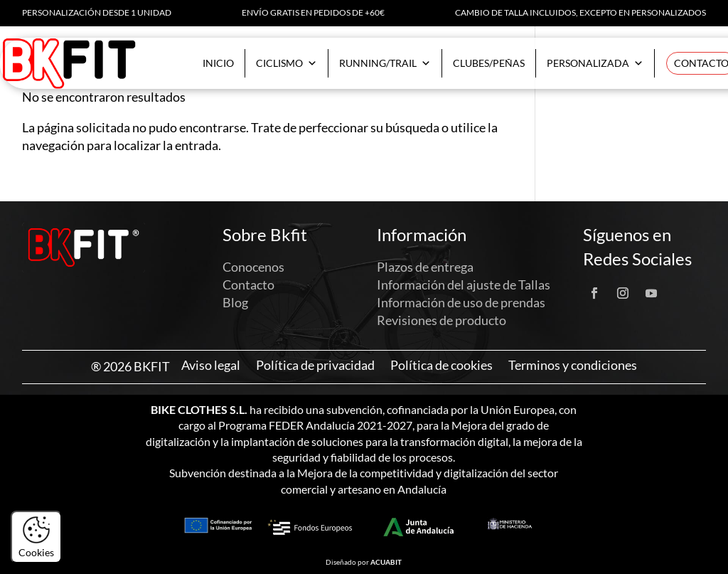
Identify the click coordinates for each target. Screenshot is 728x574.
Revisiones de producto (441, 320)
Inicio (218, 63)
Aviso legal (211, 365)
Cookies (36, 537)
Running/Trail (385, 63)
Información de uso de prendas (461, 302)
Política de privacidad (315, 365)
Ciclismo (287, 63)
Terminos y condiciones (573, 365)
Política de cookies (441, 365)
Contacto (248, 285)
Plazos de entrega (425, 267)
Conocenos (253, 267)
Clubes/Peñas (489, 63)
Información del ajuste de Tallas (464, 285)
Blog (235, 302)
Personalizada (595, 63)
